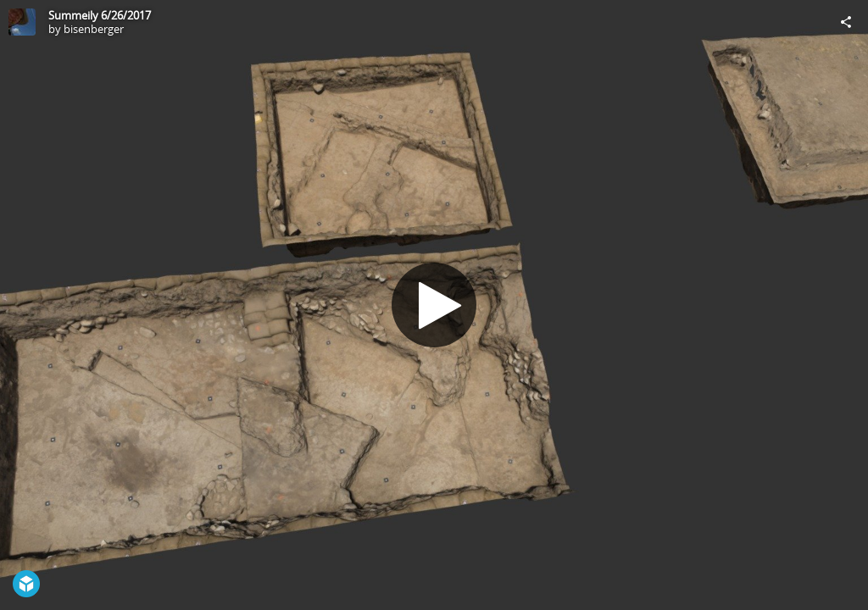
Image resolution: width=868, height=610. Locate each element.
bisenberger (94, 29)
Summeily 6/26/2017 (100, 15)
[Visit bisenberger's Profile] (22, 22)
